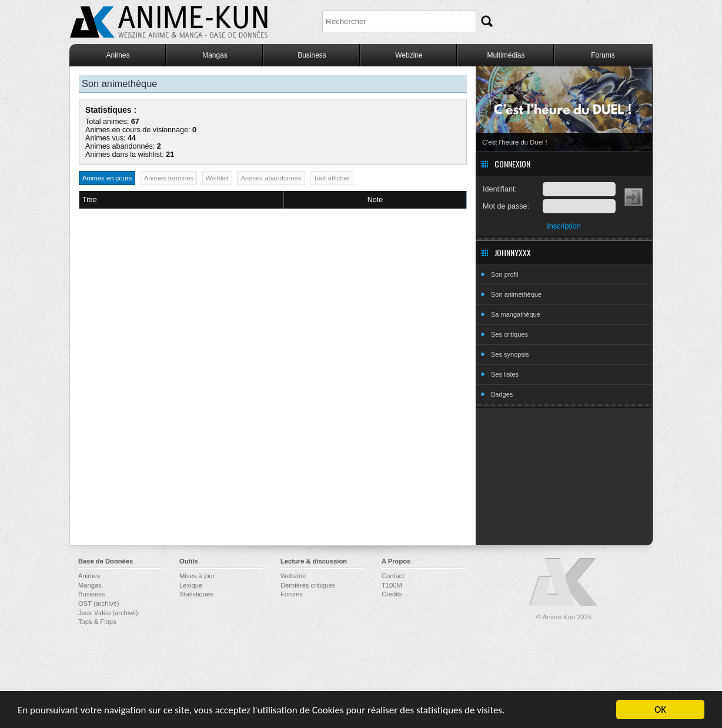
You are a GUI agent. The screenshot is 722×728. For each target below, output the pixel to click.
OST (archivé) (98, 603)
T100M (392, 585)
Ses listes (505, 374)
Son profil (504, 274)
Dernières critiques (308, 585)
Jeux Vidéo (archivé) (108, 613)
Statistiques (196, 594)
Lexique (191, 585)
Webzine (409, 55)
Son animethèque (516, 294)
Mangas (215, 55)
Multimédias (506, 55)
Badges (502, 394)
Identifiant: (500, 189)
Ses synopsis (510, 354)
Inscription (564, 226)
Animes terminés (169, 178)
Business (312, 55)
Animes (118, 55)
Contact (393, 576)
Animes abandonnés (271, 178)
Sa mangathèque (516, 314)
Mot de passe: (506, 206)
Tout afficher (332, 178)
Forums (603, 55)
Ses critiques (509, 334)
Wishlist (217, 178)
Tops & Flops (97, 622)
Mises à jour (197, 576)
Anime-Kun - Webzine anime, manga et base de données (169, 22)
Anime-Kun (564, 583)
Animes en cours (107, 178)
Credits (392, 594)
